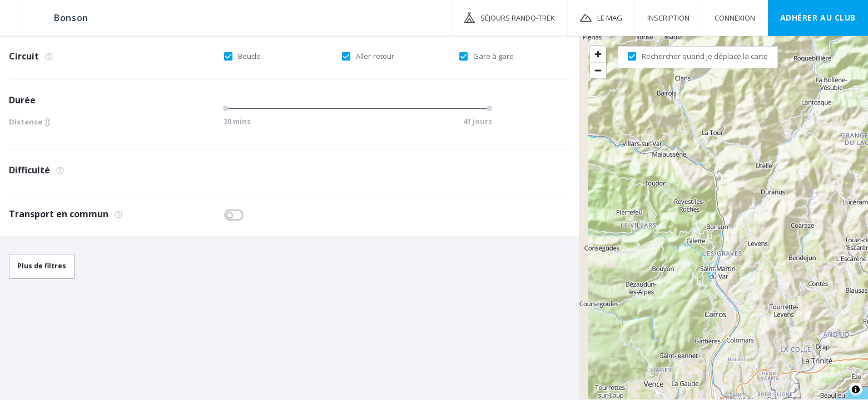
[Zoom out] (598, 70)
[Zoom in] (598, 54)
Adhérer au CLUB (818, 17)
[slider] (227, 108)
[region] (723, 217)
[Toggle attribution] (856, 389)
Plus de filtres (42, 266)
